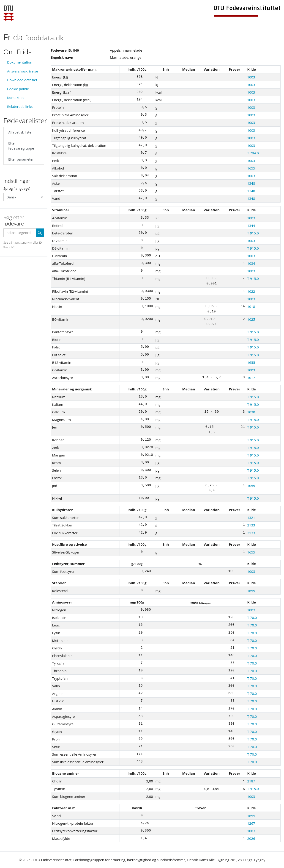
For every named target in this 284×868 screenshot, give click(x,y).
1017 (251, 378)
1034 (251, 263)
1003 (251, 77)
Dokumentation (20, 62)
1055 (251, 486)
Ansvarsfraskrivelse (23, 71)
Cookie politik (18, 89)
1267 (251, 823)
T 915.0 (253, 233)
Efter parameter (21, 159)
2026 (251, 838)
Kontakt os (16, 97)
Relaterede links (20, 106)
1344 (251, 225)
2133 (251, 525)
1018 (251, 306)
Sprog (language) (17, 188)
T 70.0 (252, 618)
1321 (251, 517)
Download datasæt (22, 80)
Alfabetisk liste (20, 132)
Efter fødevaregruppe (21, 146)
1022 (251, 291)
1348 (251, 183)
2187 (251, 781)
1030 (251, 412)
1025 (251, 319)
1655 (251, 168)
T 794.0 (253, 153)
